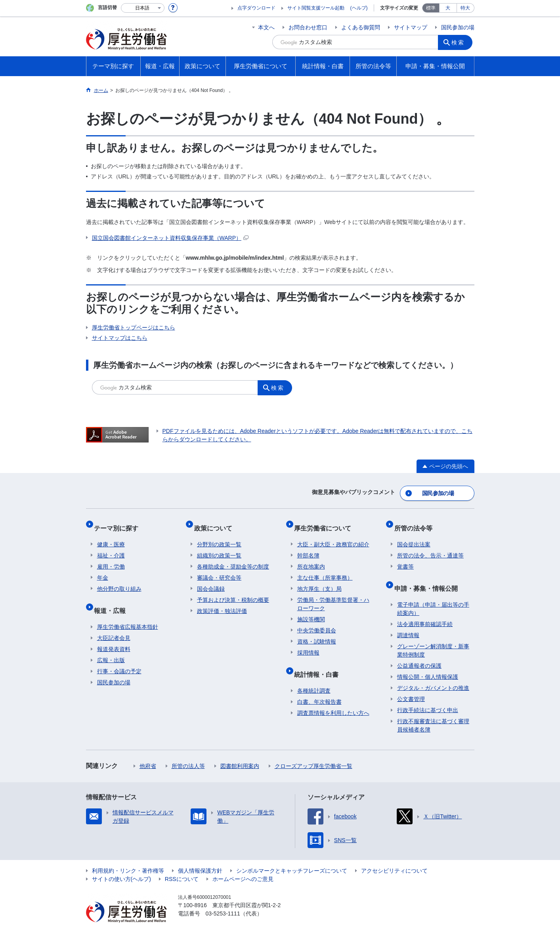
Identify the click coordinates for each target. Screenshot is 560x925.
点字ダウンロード (256, 8)
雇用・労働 (111, 557)
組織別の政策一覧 (219, 546)
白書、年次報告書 (319, 686)
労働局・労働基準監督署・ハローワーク (333, 594)
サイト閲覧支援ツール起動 (316, 8)
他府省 (148, 750)
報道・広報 (113, 597)
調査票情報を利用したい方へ (333, 697)
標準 (431, 8)
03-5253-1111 (223, 897)
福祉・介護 (111, 546)
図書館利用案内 (240, 750)
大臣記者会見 (114, 622)
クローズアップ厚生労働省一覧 (313, 750)
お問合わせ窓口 (308, 27)
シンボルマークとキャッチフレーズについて (292, 854)
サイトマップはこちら (120, 338)
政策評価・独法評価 (222, 601)
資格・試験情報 (317, 632)
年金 (103, 568)
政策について (216, 521)
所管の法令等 (416, 521)
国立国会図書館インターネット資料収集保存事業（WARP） (170, 238)
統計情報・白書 (319, 661)
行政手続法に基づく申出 (428, 694)
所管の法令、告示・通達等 (430, 546)
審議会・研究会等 (219, 568)
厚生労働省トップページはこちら (134, 327)
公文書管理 (411, 683)
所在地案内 (311, 557)
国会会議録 (211, 579)
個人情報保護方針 (200, 854)
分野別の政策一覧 (219, 534)
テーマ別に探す (119, 521)
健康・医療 (111, 534)
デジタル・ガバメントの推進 (433, 672)
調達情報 (408, 619)
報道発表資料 (114, 633)
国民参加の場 (458, 27)
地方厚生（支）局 (319, 579)
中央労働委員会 (317, 620)
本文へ (266, 27)
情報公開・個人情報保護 (428, 661)
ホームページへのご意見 (243, 863)
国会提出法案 (414, 534)
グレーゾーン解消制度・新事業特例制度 (433, 634)
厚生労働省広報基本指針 (128, 611)
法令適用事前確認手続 (425, 608)
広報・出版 (111, 644)
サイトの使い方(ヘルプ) (121, 863)
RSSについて (182, 863)
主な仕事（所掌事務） (325, 568)
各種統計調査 (314, 674)
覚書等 (405, 557)
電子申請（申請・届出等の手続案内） (433, 593)
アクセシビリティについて (394, 854)
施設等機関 (311, 609)
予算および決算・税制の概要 (233, 590)
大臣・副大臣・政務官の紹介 (333, 534)
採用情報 (308, 643)
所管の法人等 (188, 750)
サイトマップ (411, 27)
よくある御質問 (361, 27)
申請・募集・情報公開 (429, 575)
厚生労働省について (326, 521)
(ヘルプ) (359, 8)
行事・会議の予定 (119, 655)
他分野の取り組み (119, 579)
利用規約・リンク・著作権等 (128, 854)
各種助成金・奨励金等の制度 (233, 557)
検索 (460, 42)
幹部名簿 (308, 546)
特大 (465, 8)
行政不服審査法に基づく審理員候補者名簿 (433, 709)
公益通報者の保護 (419, 649)
